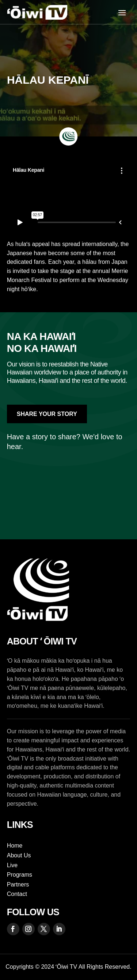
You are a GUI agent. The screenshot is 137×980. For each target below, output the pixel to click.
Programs (20, 875)
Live (12, 865)
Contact (17, 894)
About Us (19, 855)
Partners (18, 884)
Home (15, 846)
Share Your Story (47, 414)
